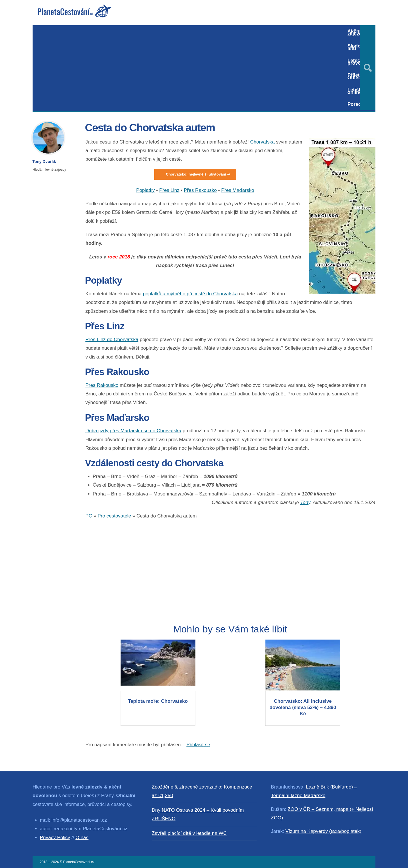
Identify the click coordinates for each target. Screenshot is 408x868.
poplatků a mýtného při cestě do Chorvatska (190, 294)
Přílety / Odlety (356, 76)
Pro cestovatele (114, 516)
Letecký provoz (356, 62)
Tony (305, 502)
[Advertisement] (187, 68)
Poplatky (146, 190)
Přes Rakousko (200, 190)
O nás (82, 838)
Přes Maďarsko (238, 190)
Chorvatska (262, 142)
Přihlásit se (198, 745)
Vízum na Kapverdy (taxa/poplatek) (323, 831)
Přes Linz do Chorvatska (112, 340)
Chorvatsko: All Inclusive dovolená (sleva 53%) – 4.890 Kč (303, 707)
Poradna (357, 104)
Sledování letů (359, 47)
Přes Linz (169, 190)
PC (89, 516)
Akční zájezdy (356, 33)
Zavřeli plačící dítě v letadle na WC (189, 833)
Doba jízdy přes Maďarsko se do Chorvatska (133, 431)
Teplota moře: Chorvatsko (158, 701)
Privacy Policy (55, 838)
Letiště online (355, 91)
